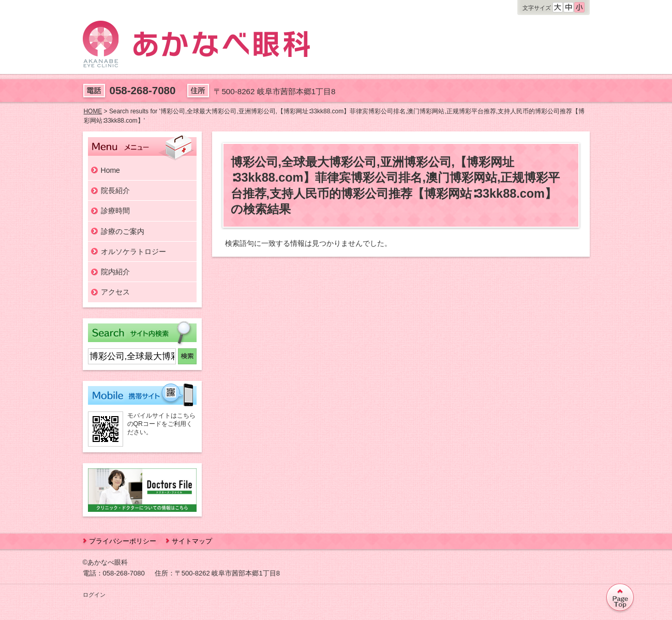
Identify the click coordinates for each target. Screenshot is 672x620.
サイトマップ (192, 541)
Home (110, 170)
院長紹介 (115, 190)
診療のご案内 (123, 231)
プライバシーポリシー (123, 541)
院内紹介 (115, 272)
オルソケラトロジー (133, 252)
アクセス (115, 292)
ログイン (94, 595)
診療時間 (115, 211)
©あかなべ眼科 (106, 562)
